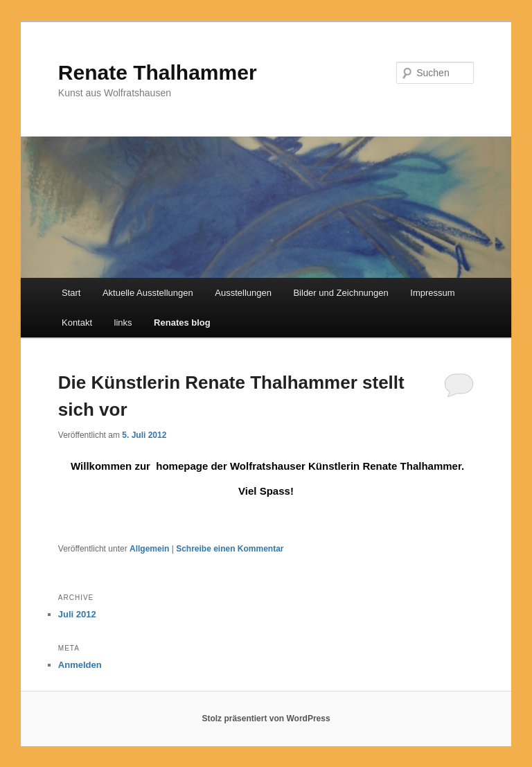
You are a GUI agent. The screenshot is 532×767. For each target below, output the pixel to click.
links (123, 323)
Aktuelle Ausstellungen (148, 293)
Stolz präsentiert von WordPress (266, 718)
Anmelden (80, 665)
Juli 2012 (77, 614)
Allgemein (149, 549)
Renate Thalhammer (158, 72)
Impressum (432, 293)
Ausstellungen (243, 293)
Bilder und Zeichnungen (340, 293)
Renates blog (182, 323)
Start (71, 293)
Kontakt (77, 323)
